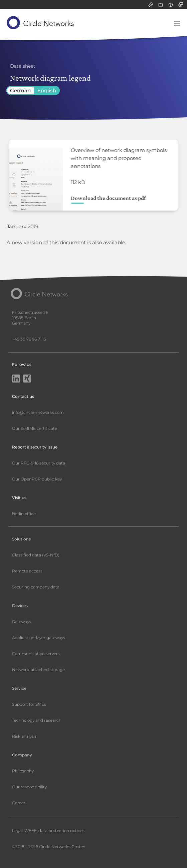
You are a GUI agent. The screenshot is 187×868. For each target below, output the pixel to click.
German (20, 90)
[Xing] (27, 379)
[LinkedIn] (16, 379)
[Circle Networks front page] (41, 23)
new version (27, 242)
